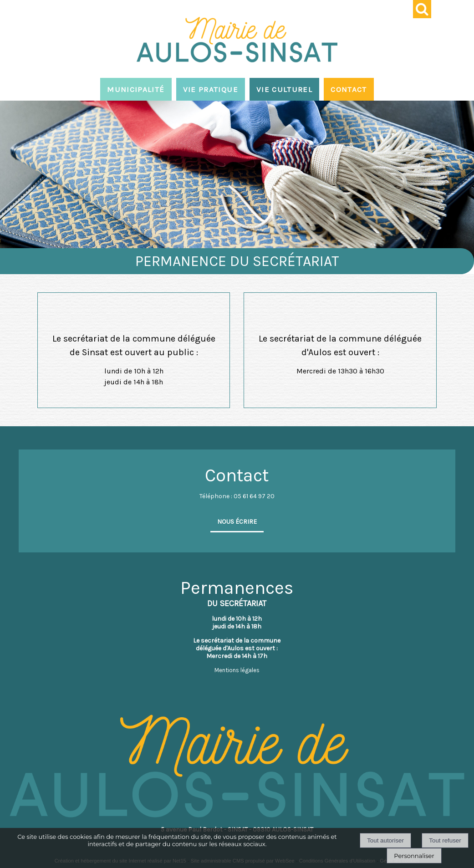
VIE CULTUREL (284, 89)
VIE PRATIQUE (211, 89)
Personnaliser (414, 856)
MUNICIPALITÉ (136, 89)
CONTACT (349, 89)
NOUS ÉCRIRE (237, 522)
